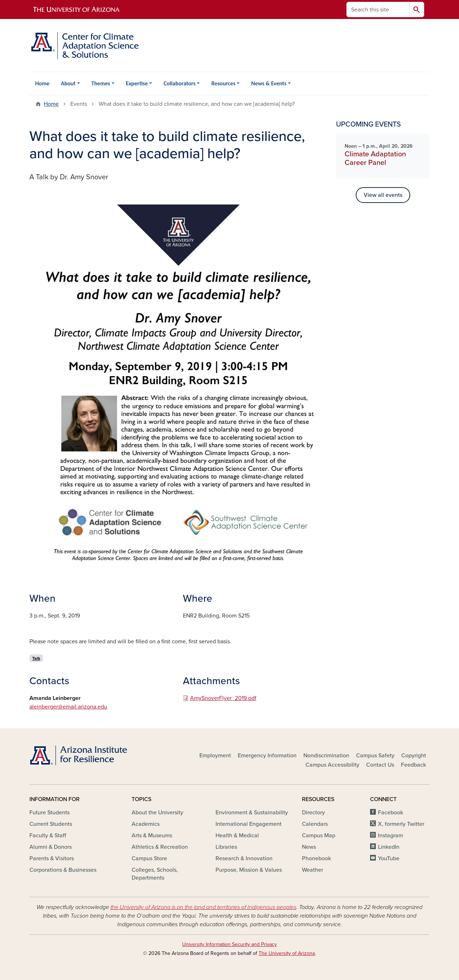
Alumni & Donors (51, 847)
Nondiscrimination (326, 756)
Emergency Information (267, 756)
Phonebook (316, 858)
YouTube (389, 858)
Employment (215, 756)
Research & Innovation (244, 858)
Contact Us (380, 765)
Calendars (315, 824)
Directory (313, 813)
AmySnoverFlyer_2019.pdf (223, 698)
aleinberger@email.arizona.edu (68, 707)
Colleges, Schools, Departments (155, 874)
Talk (36, 658)
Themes (101, 83)
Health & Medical (237, 835)
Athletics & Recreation (160, 847)
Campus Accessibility (332, 765)
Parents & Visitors (52, 858)
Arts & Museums (152, 835)
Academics (146, 824)
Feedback (413, 765)
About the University (157, 813)
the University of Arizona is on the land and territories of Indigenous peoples (203, 907)
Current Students (51, 824)
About (68, 83)
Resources (223, 83)
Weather (313, 870)
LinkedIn (389, 847)
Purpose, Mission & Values (249, 870)
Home (42, 83)
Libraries (226, 847)
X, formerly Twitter (401, 824)
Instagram (391, 835)
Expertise (137, 83)
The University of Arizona (287, 953)
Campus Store (149, 858)
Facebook (391, 813)
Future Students (49, 813)
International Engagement (249, 824)
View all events (383, 195)
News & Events (269, 83)
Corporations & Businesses (63, 870)
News (309, 847)
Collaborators (179, 83)
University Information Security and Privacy (229, 944)
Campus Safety (375, 756)
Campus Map (319, 835)
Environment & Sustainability (252, 813)
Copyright (414, 756)
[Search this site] (378, 10)
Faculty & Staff (48, 835)
